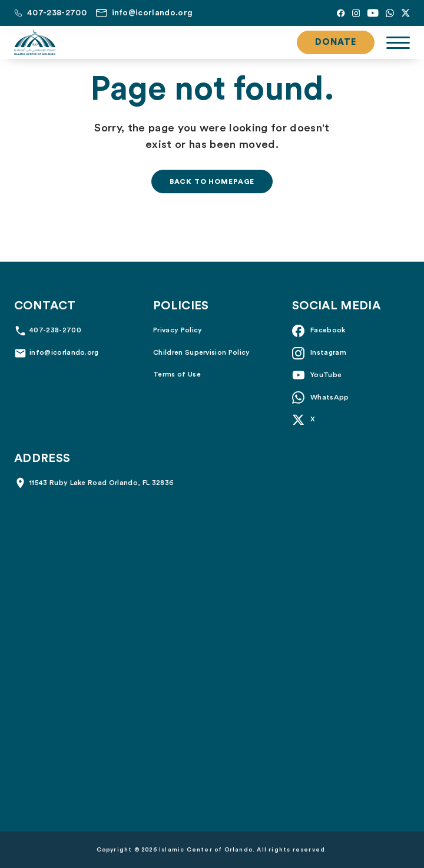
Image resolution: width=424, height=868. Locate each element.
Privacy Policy (178, 330)
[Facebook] (341, 13)
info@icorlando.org (64, 352)
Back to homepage (212, 181)
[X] (405, 13)
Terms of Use (177, 374)
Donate (336, 42)
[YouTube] (373, 13)
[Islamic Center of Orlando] (35, 42)
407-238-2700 (55, 330)
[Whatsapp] (390, 13)
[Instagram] (356, 13)
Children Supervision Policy (202, 352)
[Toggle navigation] (398, 43)
